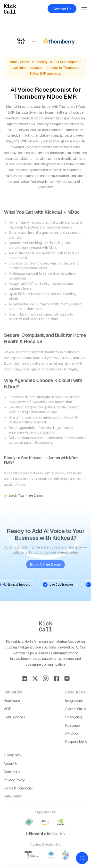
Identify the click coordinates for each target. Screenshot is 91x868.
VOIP (7, 715)
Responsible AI (76, 747)
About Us (10, 769)
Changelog (74, 723)
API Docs (72, 739)
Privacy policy (14, 786)
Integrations (74, 706)
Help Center (13, 802)
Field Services (14, 723)
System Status (76, 715)
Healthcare (12, 706)
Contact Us (12, 777)
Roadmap (73, 731)
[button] (84, 8)
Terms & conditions (18, 794)
